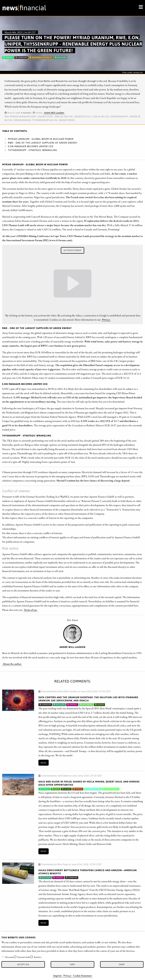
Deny (122, 964)
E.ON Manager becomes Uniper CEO (31, 146)
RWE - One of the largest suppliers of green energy (43, 143)
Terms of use (30, 610)
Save (72, 964)
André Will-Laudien (54, 113)
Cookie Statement (82, 976)
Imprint (57, 976)
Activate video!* (73, 250)
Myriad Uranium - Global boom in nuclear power (41, 139)
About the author (12, 664)
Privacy (67, 976)
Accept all (23, 964)
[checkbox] (3, 957)
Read (43, 763)
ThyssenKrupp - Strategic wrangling (32, 150)
